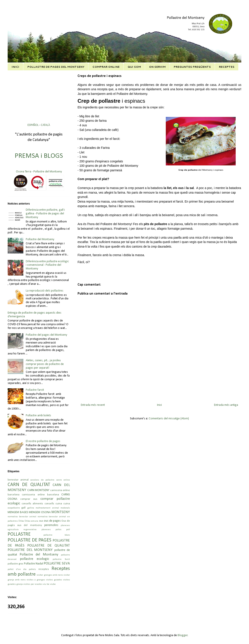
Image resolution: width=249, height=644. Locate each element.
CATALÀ (45, 125)
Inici (159, 405)
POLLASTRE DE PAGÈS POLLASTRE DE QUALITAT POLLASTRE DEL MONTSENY (39, 545)
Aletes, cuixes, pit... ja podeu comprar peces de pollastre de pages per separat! (45, 364)
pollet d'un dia (17, 569)
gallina (31, 508)
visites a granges (36, 580)
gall (23, 508)
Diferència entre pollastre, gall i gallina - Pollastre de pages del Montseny (45, 214)
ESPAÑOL (33, 125)
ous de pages (52, 521)
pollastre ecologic (35, 559)
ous (41, 521)
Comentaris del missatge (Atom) (169, 419)
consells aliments (32, 504)
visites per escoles (33, 584)
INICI (15, 67)
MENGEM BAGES (18, 512)
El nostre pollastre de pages (43, 441)
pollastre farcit (61, 559)
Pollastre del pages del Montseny (46, 335)
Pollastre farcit (35, 390)
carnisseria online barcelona (40, 495)
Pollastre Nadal (34, 564)
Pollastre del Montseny (40, 239)
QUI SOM (134, 67)
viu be (46, 584)
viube (53, 584)
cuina (67, 504)
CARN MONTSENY (38, 490)
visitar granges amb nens (50, 575)
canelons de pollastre (42, 480)
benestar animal (18, 480)
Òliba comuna (31, 521)
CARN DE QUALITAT (29, 485)
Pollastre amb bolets (38, 416)
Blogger (183, 635)
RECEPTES (227, 67)
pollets (32, 569)
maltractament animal (47, 508)
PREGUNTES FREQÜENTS (192, 67)
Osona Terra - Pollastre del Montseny (39, 172)
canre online (63, 480)
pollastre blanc (57, 535)
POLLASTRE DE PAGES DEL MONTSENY (56, 67)
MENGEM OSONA (40, 512)
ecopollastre (14, 508)
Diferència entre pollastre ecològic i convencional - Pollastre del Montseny (47, 265)
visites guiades (54, 580)
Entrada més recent (93, 405)
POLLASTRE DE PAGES (29, 540)
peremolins (51, 525)
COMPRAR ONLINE (106, 67)
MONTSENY (61, 512)
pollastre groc (16, 564)
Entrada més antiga (226, 405)
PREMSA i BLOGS (39, 156)
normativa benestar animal (22, 517)
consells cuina (53, 504)
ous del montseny (29, 525)
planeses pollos (51, 530)
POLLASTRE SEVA (57, 563)
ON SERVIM (157, 67)
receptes (44, 569)
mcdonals (65, 508)
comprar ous (29, 499)
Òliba (21, 521)
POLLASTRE (19, 534)
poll (68, 530)
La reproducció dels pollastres (45, 291)
